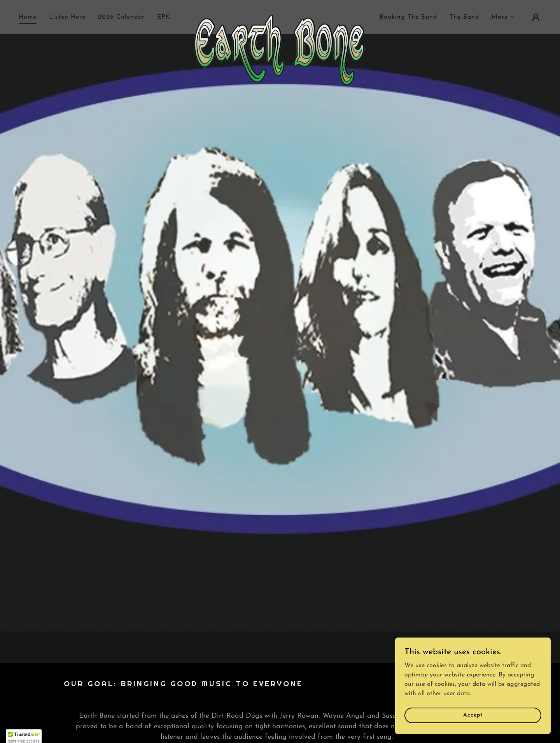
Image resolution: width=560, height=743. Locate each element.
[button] (504, 17)
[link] (280, 16)
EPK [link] (164, 17)
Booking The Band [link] (408, 17)
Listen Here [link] (67, 17)
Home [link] (28, 17)
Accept (473, 715)
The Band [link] (464, 17)
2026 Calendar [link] (121, 17)
